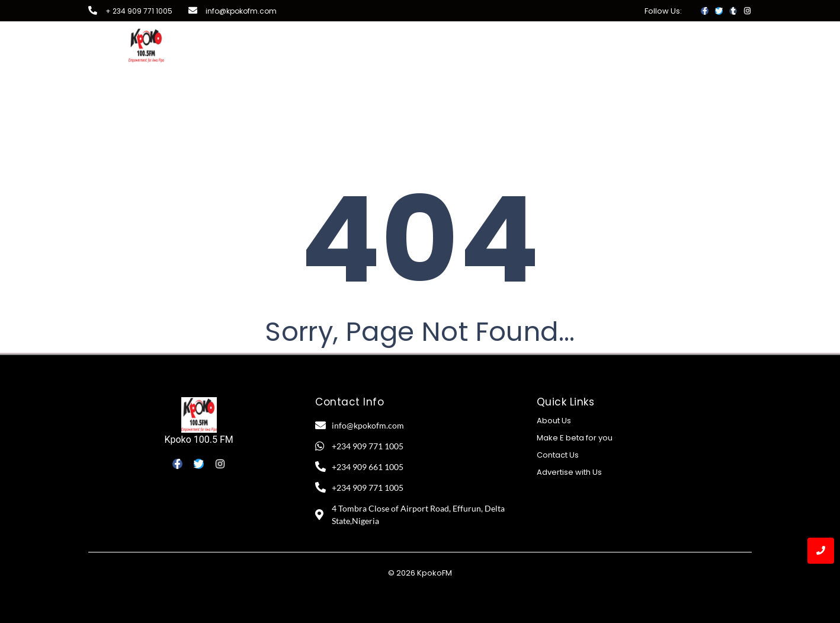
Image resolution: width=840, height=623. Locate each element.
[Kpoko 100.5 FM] (199, 415)
